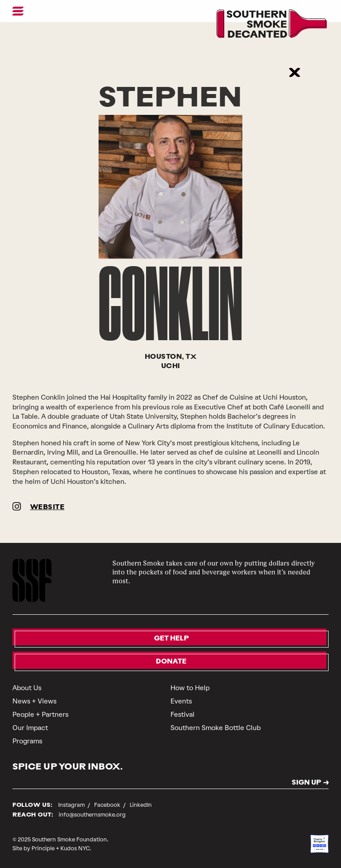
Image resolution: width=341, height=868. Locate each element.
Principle (43, 848)
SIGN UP (306, 783)
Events (181, 701)
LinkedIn (141, 805)
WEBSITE (48, 508)
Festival (182, 715)
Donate (171, 662)
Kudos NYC (75, 848)
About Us (27, 688)
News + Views (34, 701)
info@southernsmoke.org (92, 815)
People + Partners (40, 715)
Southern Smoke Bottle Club (216, 728)
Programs (27, 741)
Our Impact (30, 728)
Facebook (108, 805)
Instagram (72, 805)
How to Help (190, 688)
